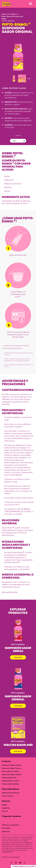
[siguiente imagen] (29, 79)
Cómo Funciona (8, 796)
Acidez (4, 805)
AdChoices (7, 832)
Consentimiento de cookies (23, 866)
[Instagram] (16, 863)
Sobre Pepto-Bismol (11, 789)
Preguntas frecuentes (11, 816)
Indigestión (6, 808)
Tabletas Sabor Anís (9, 778)
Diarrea (5, 811)
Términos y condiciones (11, 825)
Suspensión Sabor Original (12, 765)
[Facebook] (11, 863)
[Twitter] (25, 863)
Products (13, 14)
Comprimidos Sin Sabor (11, 784)
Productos (6, 761)
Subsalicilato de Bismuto (11, 793)
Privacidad (6, 828)
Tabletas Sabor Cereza (11, 781)
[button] (18, 141)
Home (4, 14)
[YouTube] (20, 863)
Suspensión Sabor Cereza (11, 768)
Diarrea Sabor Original (10, 771)
